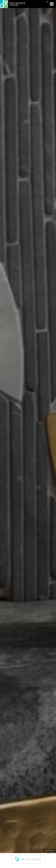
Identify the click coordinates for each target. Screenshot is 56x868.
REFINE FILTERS (28, 859)
